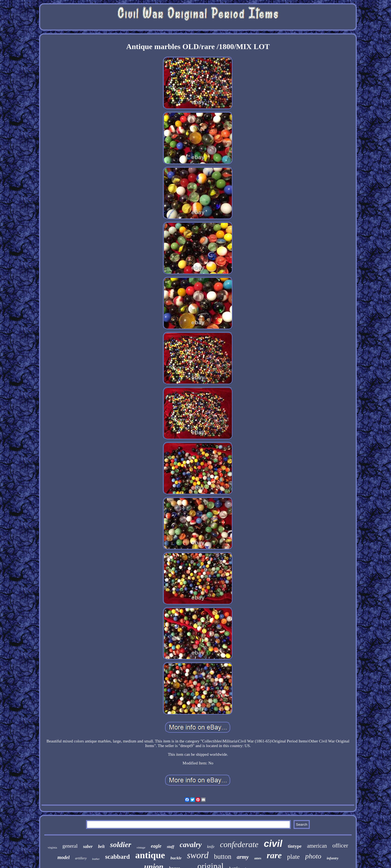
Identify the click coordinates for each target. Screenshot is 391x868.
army (243, 857)
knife (211, 847)
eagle (156, 846)
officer (340, 845)
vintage (141, 847)
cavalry (191, 845)
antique (150, 855)
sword (198, 855)
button (223, 856)
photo (313, 856)
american (317, 846)
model (63, 857)
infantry (332, 858)
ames (258, 858)
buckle (176, 858)
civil (273, 843)
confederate (239, 844)
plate (293, 857)
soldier (121, 845)
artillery (81, 858)
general (70, 846)
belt (101, 846)
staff (170, 847)
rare (274, 855)
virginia (52, 847)
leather (96, 859)
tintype (295, 846)
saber (88, 846)
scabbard (117, 857)
